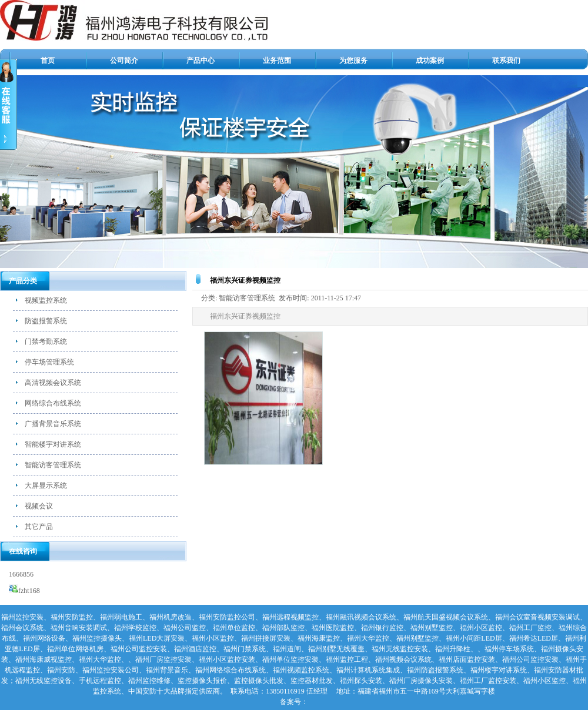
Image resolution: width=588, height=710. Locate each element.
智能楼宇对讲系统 (53, 444)
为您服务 (353, 61)
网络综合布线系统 (53, 403)
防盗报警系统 (46, 321)
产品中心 (201, 61)
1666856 (21, 574)
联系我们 (506, 61)
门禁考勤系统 (46, 341)
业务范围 (277, 61)
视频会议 (39, 506)
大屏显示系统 (46, 485)
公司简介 (124, 61)
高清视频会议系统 (53, 383)
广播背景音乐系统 (53, 424)
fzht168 (24, 591)
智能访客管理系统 (53, 465)
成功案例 (430, 61)
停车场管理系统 (49, 362)
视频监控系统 (46, 300)
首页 (48, 61)
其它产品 (39, 527)
